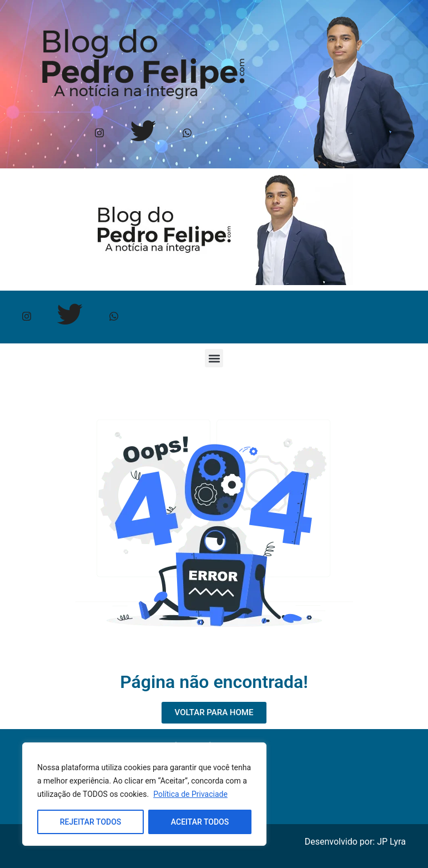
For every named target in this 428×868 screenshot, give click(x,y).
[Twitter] (143, 134)
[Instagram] (100, 134)
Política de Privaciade (190, 794)
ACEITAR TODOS (200, 822)
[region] (144, 794)
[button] (214, 358)
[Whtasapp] (187, 134)
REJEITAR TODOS (91, 822)
